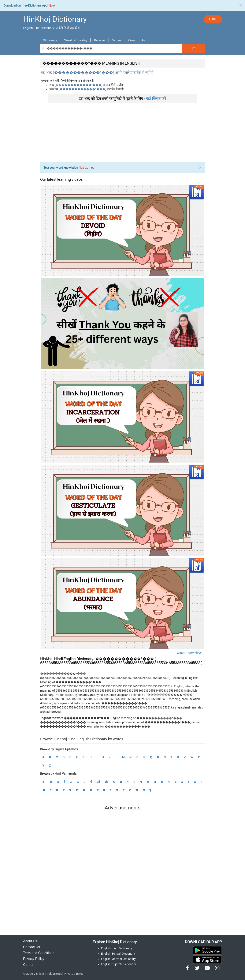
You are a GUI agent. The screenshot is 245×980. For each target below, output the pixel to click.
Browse (99, 40)
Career (28, 965)
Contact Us (32, 947)
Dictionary (50, 40)
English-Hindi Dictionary (117, 948)
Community (137, 40)
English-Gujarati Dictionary (118, 964)
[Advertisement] (122, 133)
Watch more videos (189, 653)
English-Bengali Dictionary (118, 954)
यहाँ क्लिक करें (156, 98)
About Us (30, 941)
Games (117, 40)
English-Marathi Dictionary (118, 959)
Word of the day (76, 40)
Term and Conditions (39, 953)
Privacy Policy (34, 959)
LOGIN (213, 19)
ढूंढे (194, 48)
